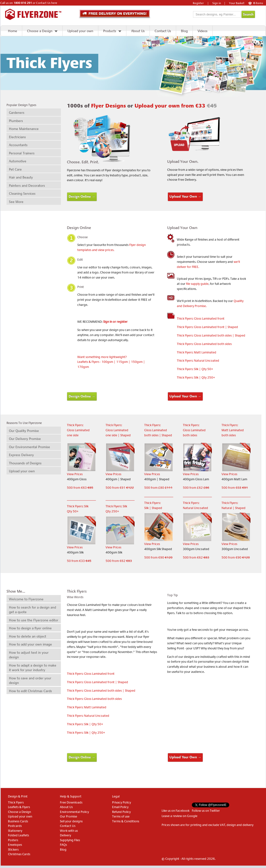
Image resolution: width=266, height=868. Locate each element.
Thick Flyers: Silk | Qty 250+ (196, 377)
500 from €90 (158, 557)
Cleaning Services (22, 194)
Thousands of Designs (25, 463)
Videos (203, 31)
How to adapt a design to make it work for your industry (33, 668)
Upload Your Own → (185, 197)
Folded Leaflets (18, 835)
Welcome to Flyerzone (26, 599)
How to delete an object (28, 636)
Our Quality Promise (24, 431)
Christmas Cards (19, 854)
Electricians (17, 137)
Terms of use (121, 816)
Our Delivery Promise (25, 439)
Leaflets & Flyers (19, 807)
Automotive (18, 161)
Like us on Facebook (176, 811)
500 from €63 (80, 488)
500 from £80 (158, 488)
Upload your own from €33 (176, 106)
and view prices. (103, 250)
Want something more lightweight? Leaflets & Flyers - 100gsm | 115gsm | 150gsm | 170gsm (111, 362)
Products (110, 31)
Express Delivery (21, 455)
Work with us (69, 831)
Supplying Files (70, 840)
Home (13, 31)
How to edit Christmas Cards (30, 691)
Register (198, 3)
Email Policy (120, 807)
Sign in (217, 3)
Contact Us (163, 31)
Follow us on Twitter (206, 811)
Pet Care (15, 169)
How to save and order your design (30, 681)
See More (16, 202)
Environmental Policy (74, 812)
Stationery (15, 831)
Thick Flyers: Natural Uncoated (198, 361)
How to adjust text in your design (29, 655)
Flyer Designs (109, 106)
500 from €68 (235, 488)
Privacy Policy (122, 802)
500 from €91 (120, 488)
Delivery (65, 835)
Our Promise (68, 816)
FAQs (63, 845)
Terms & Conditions (126, 821)
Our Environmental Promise (29, 447)
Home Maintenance (24, 129)
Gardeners (17, 113)
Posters (13, 840)
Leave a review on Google (180, 816)
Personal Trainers (22, 153)
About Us (138, 31)
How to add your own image (30, 644)
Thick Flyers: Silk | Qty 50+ (195, 369)
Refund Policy (121, 812)
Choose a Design (40, 31)
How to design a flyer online (30, 628)
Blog (184, 31)
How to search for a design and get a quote (32, 610)
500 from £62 (196, 488)
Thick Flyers (16, 802)
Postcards (15, 826)
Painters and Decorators (27, 186)
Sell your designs (71, 821)
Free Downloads (71, 802)
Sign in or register (115, 322)
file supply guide (197, 284)
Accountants (18, 145)
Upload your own (80, 31)
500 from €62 (119, 561)
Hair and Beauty (21, 177)
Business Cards (18, 821)
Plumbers (16, 121)
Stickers (13, 850)
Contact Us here (47, 3)
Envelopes (15, 845)
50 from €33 (79, 561)
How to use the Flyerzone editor (34, 620)
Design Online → (82, 197)
